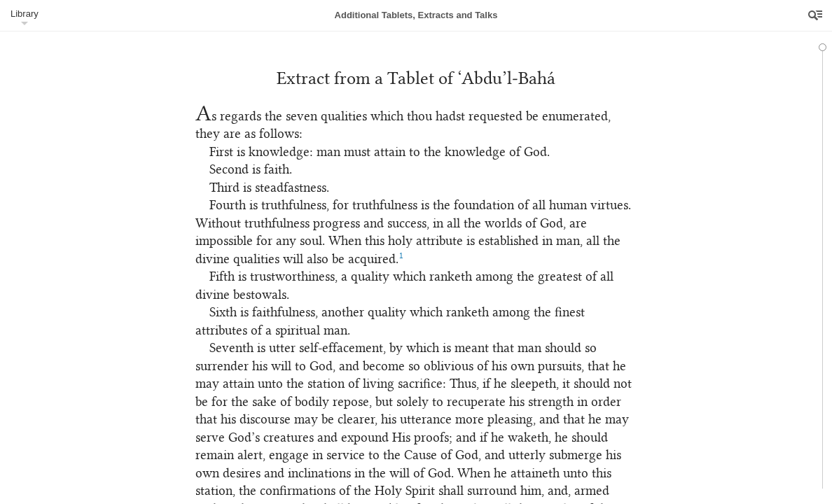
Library (25, 14)
